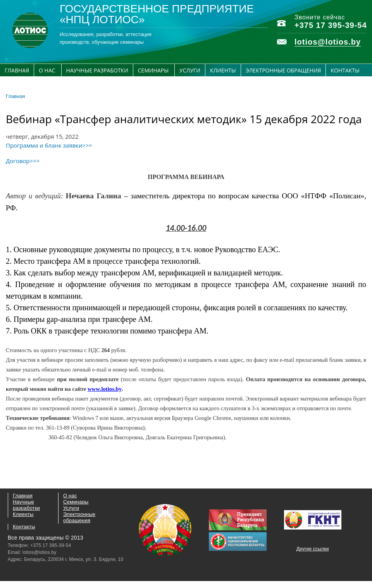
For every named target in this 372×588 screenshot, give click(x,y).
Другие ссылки (313, 549)
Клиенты (223, 70)
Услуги (190, 70)
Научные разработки (97, 70)
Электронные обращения (283, 70)
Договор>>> (23, 161)
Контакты (345, 70)
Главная (17, 70)
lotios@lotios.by (328, 42)
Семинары (153, 70)
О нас (47, 70)
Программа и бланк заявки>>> (49, 145)
